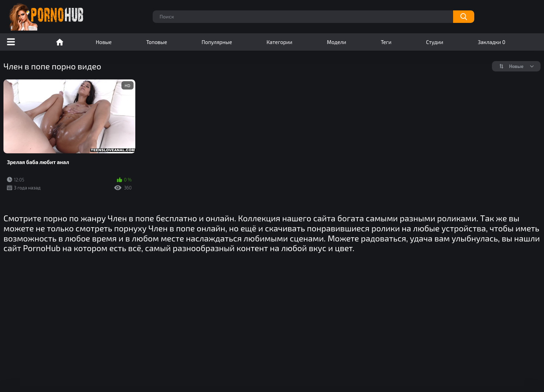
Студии (435, 42)
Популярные (217, 42)
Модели (337, 42)
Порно (60, 42)
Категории (279, 42)
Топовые (156, 42)
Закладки (491, 42)
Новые (104, 42)
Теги (386, 42)
